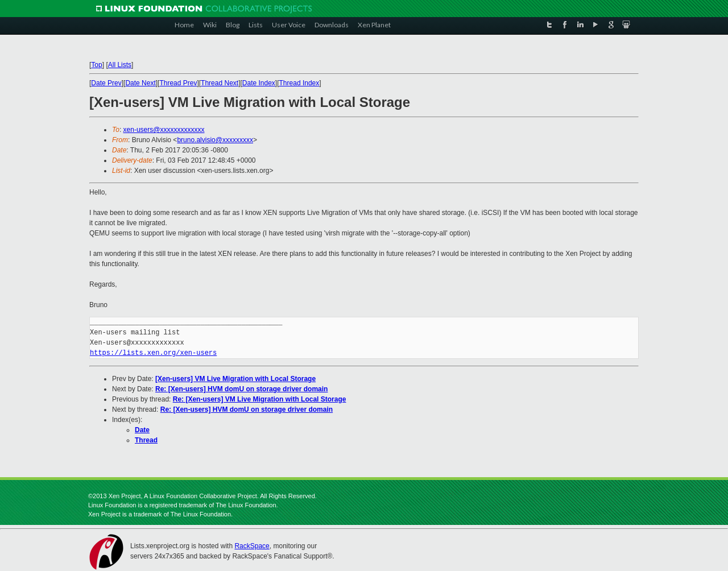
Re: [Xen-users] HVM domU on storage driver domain (241, 389)
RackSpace (252, 546)
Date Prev (106, 83)
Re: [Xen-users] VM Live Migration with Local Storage (260, 399)
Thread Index (299, 83)
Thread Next (220, 83)
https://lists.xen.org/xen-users (153, 353)
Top (96, 65)
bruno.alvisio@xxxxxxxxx (215, 140)
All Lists (120, 65)
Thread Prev (178, 83)
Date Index (259, 83)
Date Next (140, 83)
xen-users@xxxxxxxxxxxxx (164, 130)
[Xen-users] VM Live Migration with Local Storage (235, 379)
